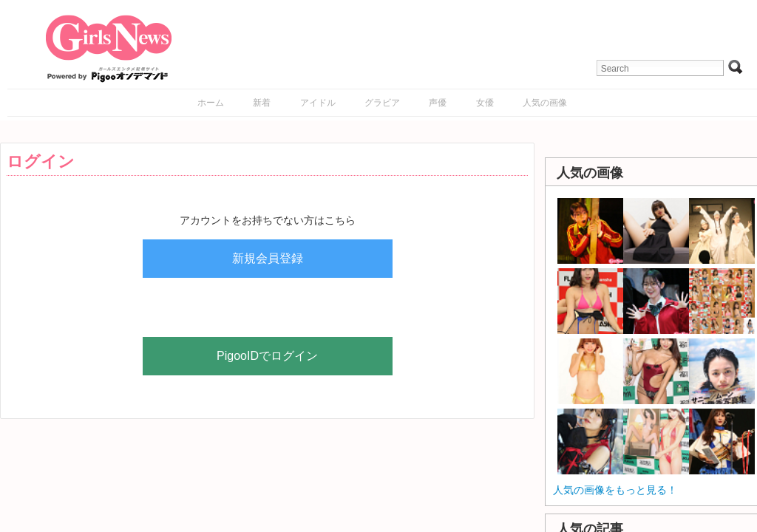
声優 (438, 103)
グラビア (382, 103)
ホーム (211, 103)
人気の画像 (545, 103)
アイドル (318, 103)
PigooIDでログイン (267, 356)
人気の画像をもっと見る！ (615, 490)
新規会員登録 (268, 258)
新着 (262, 103)
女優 (485, 103)
